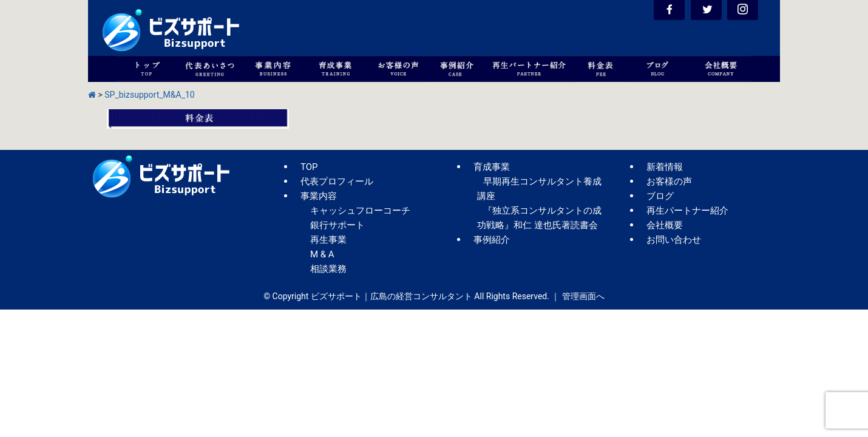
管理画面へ (583, 296)
